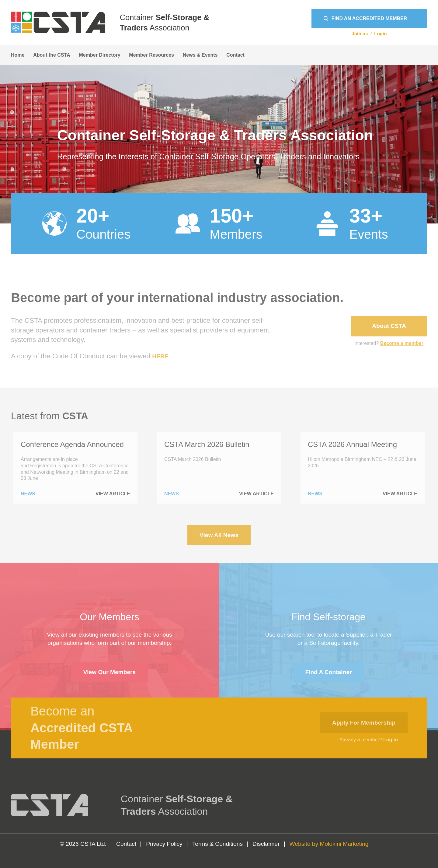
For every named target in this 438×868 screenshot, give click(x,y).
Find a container (328, 672)
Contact (235, 55)
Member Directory (100, 55)
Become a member (402, 343)
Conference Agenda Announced (72, 444)
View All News (219, 535)
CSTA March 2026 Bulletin (207, 444)
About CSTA (389, 326)
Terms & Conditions (217, 844)
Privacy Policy (164, 844)
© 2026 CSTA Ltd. (83, 844)
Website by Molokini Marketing (329, 844)
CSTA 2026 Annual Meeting (352, 444)
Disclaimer (266, 844)
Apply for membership (364, 723)
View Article (113, 494)
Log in (391, 740)
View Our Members (109, 672)
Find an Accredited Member (369, 18)
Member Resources (151, 55)
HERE (160, 356)
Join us (360, 34)
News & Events (200, 55)
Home (18, 55)
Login (380, 34)
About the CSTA (52, 55)
